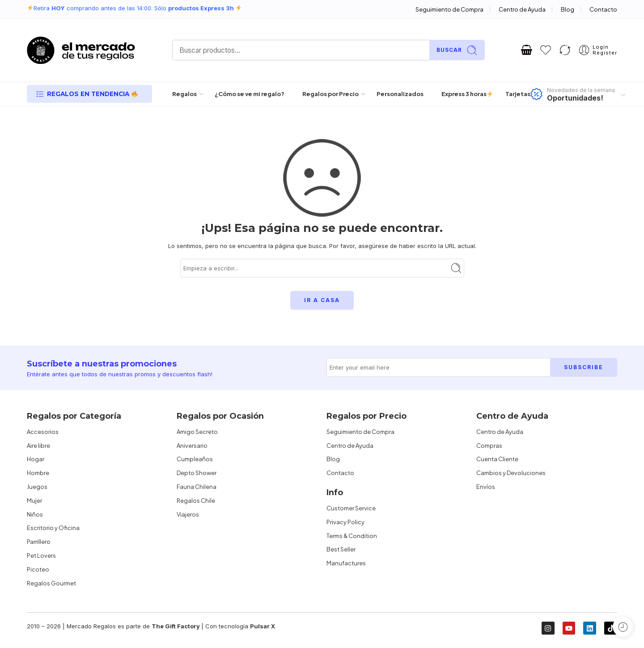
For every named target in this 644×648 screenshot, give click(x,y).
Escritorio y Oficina (53, 528)
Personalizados (400, 94)
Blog (568, 9)
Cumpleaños (195, 459)
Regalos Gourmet (51, 583)
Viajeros (188, 514)
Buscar (457, 50)
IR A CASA (322, 300)
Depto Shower (197, 473)
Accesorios (43, 432)
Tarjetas (518, 94)
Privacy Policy (345, 522)
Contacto (603, 9)
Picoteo (38, 569)
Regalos (184, 94)
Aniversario (192, 446)
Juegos (37, 487)
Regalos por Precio (330, 94)
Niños (35, 514)
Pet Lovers (41, 555)
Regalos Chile (196, 501)
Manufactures (346, 563)
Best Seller (341, 549)
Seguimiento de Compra (449, 9)
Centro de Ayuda (522, 9)
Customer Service (351, 508)
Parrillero (39, 542)
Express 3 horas (464, 94)
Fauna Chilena (197, 487)
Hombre (38, 473)
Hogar (36, 459)
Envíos (486, 487)
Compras (489, 446)
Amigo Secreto (197, 432)
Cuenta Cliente (497, 459)
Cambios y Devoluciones (511, 473)
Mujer (34, 501)
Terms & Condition (352, 536)
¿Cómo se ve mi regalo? (250, 94)
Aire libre (38, 446)
